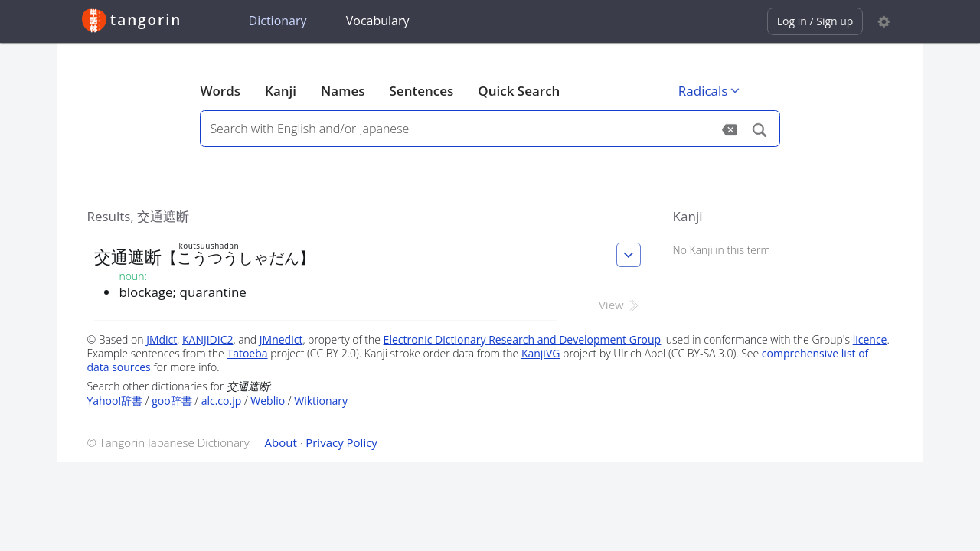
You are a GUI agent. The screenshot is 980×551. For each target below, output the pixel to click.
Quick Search (519, 91)
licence (870, 339)
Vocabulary (378, 21)
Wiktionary (321, 401)
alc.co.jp (222, 401)
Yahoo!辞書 (114, 401)
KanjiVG (541, 353)
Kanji (281, 91)
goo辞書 (171, 401)
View (620, 305)
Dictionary (278, 21)
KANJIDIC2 (208, 339)
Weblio (268, 401)
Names (343, 91)
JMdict (162, 339)
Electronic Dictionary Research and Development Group (523, 339)
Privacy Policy (341, 442)
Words (220, 91)
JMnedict (281, 339)
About (281, 442)
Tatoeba (247, 353)
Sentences (422, 91)
